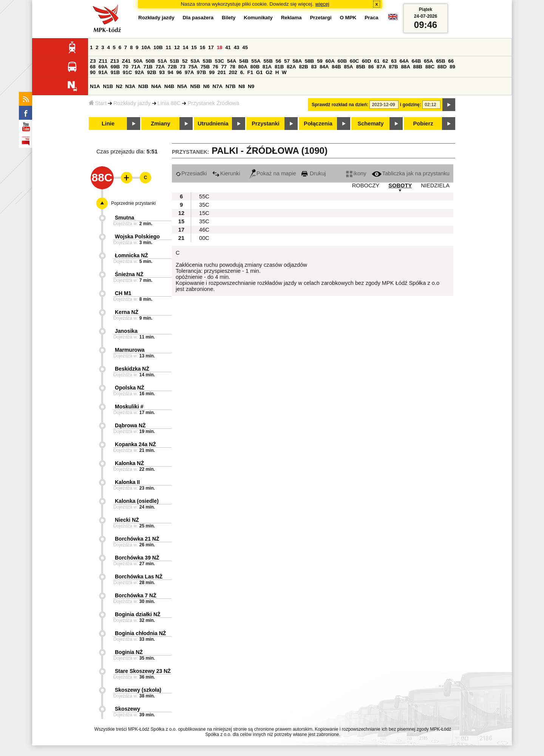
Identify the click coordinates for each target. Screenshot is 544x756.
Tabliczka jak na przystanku (411, 173)
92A (139, 72)
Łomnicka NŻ (131, 255)
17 (211, 47)
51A (162, 61)
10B (158, 47)
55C (204, 196)
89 (452, 67)
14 (186, 47)
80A (243, 67)
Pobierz (423, 124)
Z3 (93, 61)
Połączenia (318, 124)
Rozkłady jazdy (132, 103)
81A (267, 67)
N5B (195, 86)
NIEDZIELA (435, 186)
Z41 (126, 61)
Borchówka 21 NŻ (137, 539)
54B (244, 61)
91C (127, 72)
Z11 (103, 61)
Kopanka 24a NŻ (135, 444)
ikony (356, 173)
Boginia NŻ (129, 652)
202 (233, 72)
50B (150, 61)
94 (171, 72)
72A (160, 67)
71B (148, 67)
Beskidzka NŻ (132, 369)
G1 (260, 72)
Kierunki (226, 173)
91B (115, 72)
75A (193, 67)
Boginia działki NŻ (138, 614)
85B (360, 67)
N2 (119, 86)
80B (255, 67)
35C (204, 205)
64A (404, 61)
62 (386, 61)
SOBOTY (400, 186)
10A (146, 47)
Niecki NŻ (127, 520)
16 (203, 47)
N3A (131, 86)
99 (212, 72)
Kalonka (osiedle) (137, 501)
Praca (371, 18)
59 (320, 61)
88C (430, 67)
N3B (143, 86)
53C (219, 61)
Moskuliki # (129, 407)
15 (194, 47)
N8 (242, 86)
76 (216, 67)
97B (201, 72)
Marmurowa (130, 350)
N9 (251, 86)
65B (440, 61)
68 (93, 67)
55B (268, 61)
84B (336, 67)
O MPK (348, 18)
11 (168, 47)
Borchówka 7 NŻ (136, 595)
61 (377, 61)
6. (242, 72)
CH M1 (123, 293)
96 (179, 72)
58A (297, 61)
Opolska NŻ (130, 388)
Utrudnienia (213, 124)
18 (220, 47)
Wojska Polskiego (137, 237)
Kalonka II (127, 482)
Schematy (370, 124)
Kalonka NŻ (129, 463)
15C (204, 213)
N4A (156, 86)
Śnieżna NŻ (129, 274)
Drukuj (314, 173)
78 (233, 67)
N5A (182, 86)
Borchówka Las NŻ (139, 577)
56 (279, 61)
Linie (108, 124)
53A (195, 61)
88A (405, 67)
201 (222, 72)
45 (245, 47)
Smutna (124, 218)
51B (175, 61)
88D (442, 67)
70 (126, 67)
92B (151, 72)
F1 (250, 72)
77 (224, 67)
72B (172, 67)
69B (115, 67)
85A (348, 67)
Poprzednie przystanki (133, 203)
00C (204, 238)
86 (371, 67)
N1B (108, 86)
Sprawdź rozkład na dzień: (340, 105)
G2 (269, 72)
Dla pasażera (198, 18)
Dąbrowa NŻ (130, 425)
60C (354, 61)
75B (205, 67)
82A (291, 67)
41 (228, 47)
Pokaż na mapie (273, 173)
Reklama (291, 18)
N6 (206, 86)
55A (256, 61)
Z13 (115, 61)
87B (393, 67)
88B (418, 67)
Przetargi (321, 18)
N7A (218, 86)
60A (330, 61)
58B (309, 61)
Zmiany (160, 124)
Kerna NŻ (127, 312)
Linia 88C (169, 103)
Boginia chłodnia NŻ (140, 633)
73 (183, 67)
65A (428, 61)
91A (103, 72)
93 (162, 72)
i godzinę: (411, 105)
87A (381, 67)
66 (451, 61)
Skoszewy (127, 709)
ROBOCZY (366, 186)
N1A (95, 86)
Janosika (126, 331)
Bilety (229, 18)
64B (416, 61)
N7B (231, 86)
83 (314, 67)
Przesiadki (191, 173)
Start (98, 103)
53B (207, 61)
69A (103, 67)
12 (177, 47)
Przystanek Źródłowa (213, 103)
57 (287, 61)
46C (204, 230)
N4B (169, 86)
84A (324, 67)
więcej (322, 4)
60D (366, 61)
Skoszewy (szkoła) (138, 690)
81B (279, 67)
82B (303, 67)
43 (237, 47)
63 (394, 61)
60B (342, 61)
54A (232, 61)
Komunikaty (258, 18)
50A (138, 61)
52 (185, 61)
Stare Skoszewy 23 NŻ (143, 671)
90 (93, 72)
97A (189, 72)
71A (136, 67)
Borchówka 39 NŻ (137, 558)
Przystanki (265, 124)
